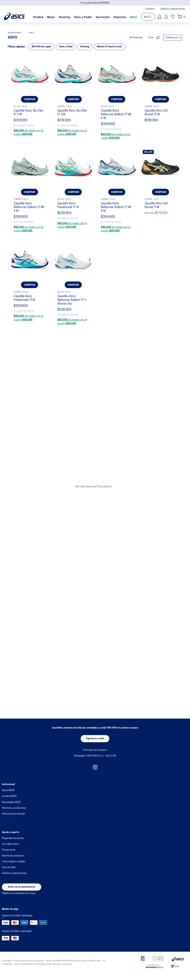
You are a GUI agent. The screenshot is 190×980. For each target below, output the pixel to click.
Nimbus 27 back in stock (110, 272)
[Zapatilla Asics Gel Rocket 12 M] (160, 325)
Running (65, 17)
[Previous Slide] (15, 300)
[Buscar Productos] (152, 17)
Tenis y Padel (83, 17)
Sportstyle (103, 17)
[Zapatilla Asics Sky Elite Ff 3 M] (73, 325)
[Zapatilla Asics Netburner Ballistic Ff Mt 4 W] (117, 325)
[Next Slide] (44, 300)
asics (31, 258)
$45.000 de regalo (41, 272)
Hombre (38, 17)
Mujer (51, 17)
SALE (134, 17)
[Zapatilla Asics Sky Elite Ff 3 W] (30, 325)
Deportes (120, 17)
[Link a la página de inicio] (16, 258)
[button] (95, 744)
